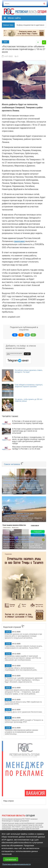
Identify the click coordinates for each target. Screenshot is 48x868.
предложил (19, 241)
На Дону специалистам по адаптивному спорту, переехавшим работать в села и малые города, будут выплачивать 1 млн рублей (29, 25)
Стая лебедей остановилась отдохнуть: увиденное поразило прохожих (29, 386)
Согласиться (11, 860)
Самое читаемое (14, 464)
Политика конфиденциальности (16, 864)
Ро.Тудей (25, 12)
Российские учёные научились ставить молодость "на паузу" (29, 371)
